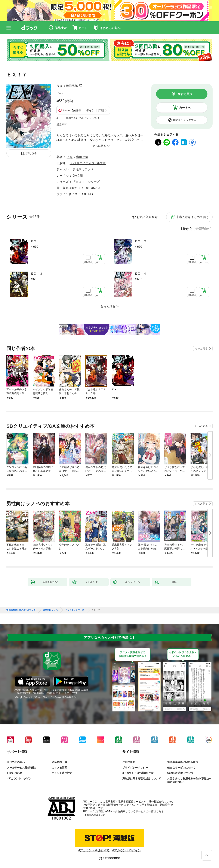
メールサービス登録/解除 (21, 768)
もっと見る (201, 348)
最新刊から (204, 229)
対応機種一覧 (59, 762)
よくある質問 (59, 768)
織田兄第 (72, 86)
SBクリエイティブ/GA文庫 (88, 163)
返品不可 (62, 125)
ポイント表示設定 (62, 773)
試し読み (32, 153)
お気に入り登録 (147, 217)
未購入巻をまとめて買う (192, 217)
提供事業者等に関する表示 (183, 762)
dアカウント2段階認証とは (138, 773)
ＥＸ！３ (37, 274)
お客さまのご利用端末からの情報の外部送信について (189, 780)
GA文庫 (78, 176)
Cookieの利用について (181, 773)
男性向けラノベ (83, 169)
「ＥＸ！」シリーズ (86, 182)
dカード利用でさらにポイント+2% (76, 118)
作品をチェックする (185, 120)
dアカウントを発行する (94, 850)
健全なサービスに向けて (181, 768)
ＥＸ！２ (141, 241)
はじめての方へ (16, 762)
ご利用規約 (129, 762)
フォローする (81, 86)
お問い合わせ (15, 773)
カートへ (185, 108)
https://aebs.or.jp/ (95, 815)
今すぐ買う (185, 94)
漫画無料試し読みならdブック (21, 610)
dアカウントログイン (19, 779)
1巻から (187, 229)
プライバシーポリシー (135, 768)
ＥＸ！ (35, 241)
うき (59, 86)
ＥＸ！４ (141, 274)
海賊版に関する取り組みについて (142, 779)
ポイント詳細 (95, 110)
